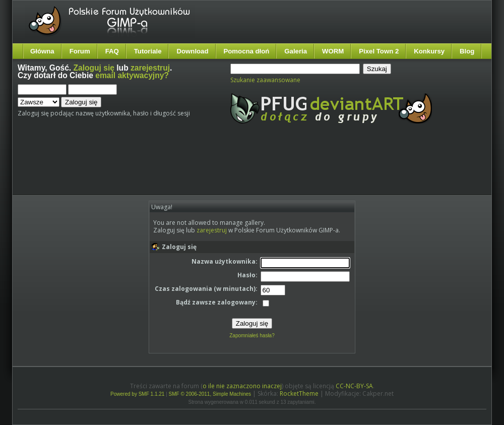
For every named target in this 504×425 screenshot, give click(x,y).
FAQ (112, 51)
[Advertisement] (206, 168)
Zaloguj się (94, 68)
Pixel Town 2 (379, 51)
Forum (80, 51)
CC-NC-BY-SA (354, 386)
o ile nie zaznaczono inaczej (242, 386)
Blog (467, 51)
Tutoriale (148, 51)
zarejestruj (150, 68)
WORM (333, 51)
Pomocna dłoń (247, 51)
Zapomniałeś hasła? (252, 336)
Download (192, 51)
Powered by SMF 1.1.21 (137, 394)
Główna (42, 51)
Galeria (296, 51)
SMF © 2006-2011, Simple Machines (210, 394)
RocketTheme (299, 393)
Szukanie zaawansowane (265, 80)
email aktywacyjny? (132, 75)
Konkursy (429, 51)
